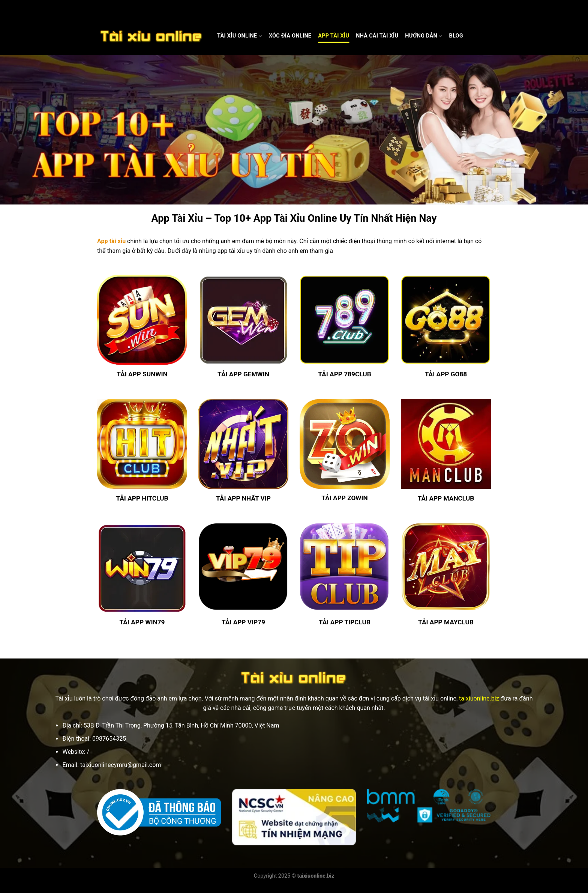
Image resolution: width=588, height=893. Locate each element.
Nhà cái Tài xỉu (377, 36)
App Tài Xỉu (334, 36)
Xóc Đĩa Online (290, 36)
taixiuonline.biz (479, 698)
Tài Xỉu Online (240, 36)
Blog (456, 36)
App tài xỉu (111, 241)
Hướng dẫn (424, 36)
